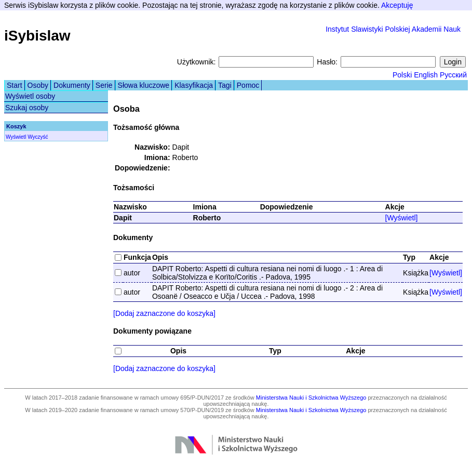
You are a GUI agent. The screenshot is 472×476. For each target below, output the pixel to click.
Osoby (38, 85)
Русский (453, 75)
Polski (402, 75)
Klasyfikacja (194, 85)
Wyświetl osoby (30, 96)
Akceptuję (397, 5)
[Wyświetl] (402, 218)
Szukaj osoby (27, 108)
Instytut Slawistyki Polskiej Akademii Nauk (393, 29)
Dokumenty (72, 85)
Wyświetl (16, 137)
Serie (104, 85)
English (426, 75)
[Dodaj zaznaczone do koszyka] (164, 313)
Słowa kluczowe (144, 85)
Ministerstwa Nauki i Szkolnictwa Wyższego (311, 398)
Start (15, 85)
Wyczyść (38, 137)
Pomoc (248, 85)
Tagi (225, 85)
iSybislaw (37, 36)
